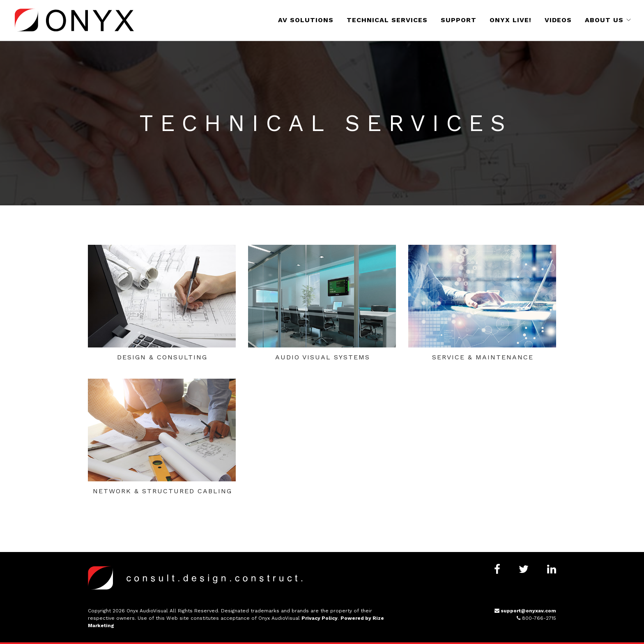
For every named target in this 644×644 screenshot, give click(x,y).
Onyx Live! (511, 20)
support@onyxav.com (525, 611)
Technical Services (387, 20)
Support (459, 20)
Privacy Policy (320, 618)
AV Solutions (306, 20)
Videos (558, 20)
